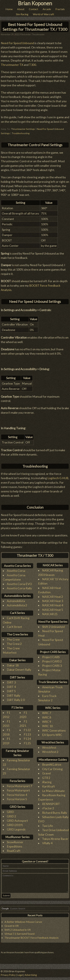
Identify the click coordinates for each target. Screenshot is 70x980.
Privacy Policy (8, 975)
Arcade (47, 9)
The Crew (13, 638)
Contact (34, 9)
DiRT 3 (11, 681)
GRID (10, 810)
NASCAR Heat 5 (53, 608)
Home (9, 9)
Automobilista (16, 599)
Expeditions (15, 845)
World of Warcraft (43, 14)
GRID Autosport (17, 819)
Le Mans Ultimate (53, 789)
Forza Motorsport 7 (19, 784)
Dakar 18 (13, 664)
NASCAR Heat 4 (53, 604)
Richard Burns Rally (55, 811)
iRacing (47, 780)
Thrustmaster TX (12, 63)
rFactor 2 (48, 807)
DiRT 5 (11, 689)
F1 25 (27, 741)
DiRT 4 (11, 685)
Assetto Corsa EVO (19, 582)
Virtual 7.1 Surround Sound (19, 935)
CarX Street (14, 625)
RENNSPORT (51, 802)
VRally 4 (47, 841)
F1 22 (27, 728)
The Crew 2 (14, 642)
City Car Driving (52, 767)
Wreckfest (49, 746)
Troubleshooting (21, 131)
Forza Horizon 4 (17, 793)
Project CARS (51, 655)
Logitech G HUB (58, 476)
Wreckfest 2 (50, 750)
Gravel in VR (12, 927)
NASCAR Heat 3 (53, 599)
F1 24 (27, 737)
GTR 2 (46, 776)
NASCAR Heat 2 (53, 595)
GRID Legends (16, 828)
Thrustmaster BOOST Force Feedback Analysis (32, 939)
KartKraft (49, 785)
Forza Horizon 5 (17, 797)
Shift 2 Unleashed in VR (18, 931)
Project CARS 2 (52, 660)
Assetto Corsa (16, 569)
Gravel (46, 772)
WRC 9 (47, 720)
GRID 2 (11, 815)
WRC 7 (47, 711)
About (21, 9)
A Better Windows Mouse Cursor (23, 924)
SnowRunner (15, 840)
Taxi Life (48, 824)
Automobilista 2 (17, 604)
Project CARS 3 (52, 664)
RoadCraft (14, 849)
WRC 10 (47, 724)
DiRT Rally (14, 694)
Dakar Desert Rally (19, 668)
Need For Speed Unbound (17, 41)
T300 (33, 63)
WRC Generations (54, 729)
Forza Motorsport (18, 789)
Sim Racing (22, 14)
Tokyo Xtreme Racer (55, 837)
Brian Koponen (35, 3)
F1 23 (27, 733)
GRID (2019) (15, 823)
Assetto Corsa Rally (19, 586)
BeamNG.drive (52, 763)
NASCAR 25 (50, 612)
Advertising (31, 975)
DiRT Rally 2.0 (16, 698)
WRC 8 (47, 716)
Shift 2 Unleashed (53, 625)
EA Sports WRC (52, 733)
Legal (20, 975)
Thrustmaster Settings (23, 127)
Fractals (60, 9)
